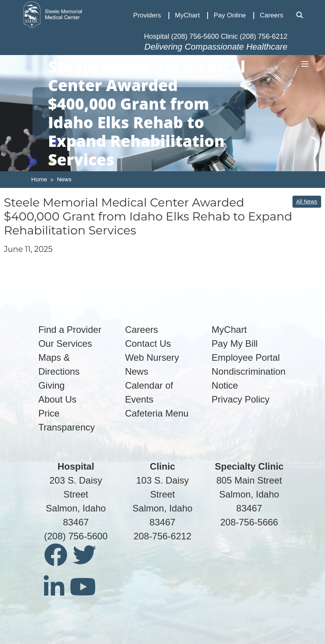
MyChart (187, 15)
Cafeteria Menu (157, 413)
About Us (58, 399)
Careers (272, 15)
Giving (52, 385)
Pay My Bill (235, 344)
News (64, 179)
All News (307, 201)
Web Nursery (152, 357)
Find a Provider (70, 330)
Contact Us (148, 344)
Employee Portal (246, 357)
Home (39, 179)
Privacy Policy (240, 399)
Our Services (65, 344)
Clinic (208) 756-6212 (254, 36)
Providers (147, 15)
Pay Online (230, 15)
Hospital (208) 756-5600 (181, 36)
